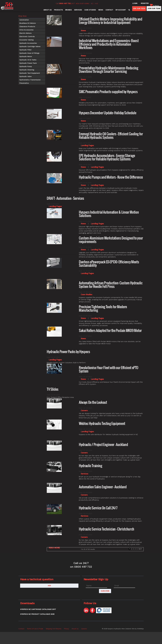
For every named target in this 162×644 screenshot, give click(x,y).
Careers (84, 410)
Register (145, 3)
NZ (92, 3)
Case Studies (90, 10)
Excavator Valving (26, 40)
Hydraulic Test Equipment (30, 73)
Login (135, 3)
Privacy (66, 629)
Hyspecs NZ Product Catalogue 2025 (37, 614)
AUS (96, 3)
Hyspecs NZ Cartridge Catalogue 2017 (38, 609)
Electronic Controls (27, 37)
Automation (24, 20)
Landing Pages (87, 145)
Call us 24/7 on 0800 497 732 (81, 565)
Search (129, 10)
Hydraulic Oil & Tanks (28, 60)
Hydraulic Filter (26, 50)
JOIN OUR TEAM (154, 8)
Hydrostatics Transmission (30, 80)
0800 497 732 (65, 3)
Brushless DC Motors (28, 23)
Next (140, 549)
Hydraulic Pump (26, 66)
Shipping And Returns (54, 629)
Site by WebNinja (138, 629)
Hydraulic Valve (26, 76)
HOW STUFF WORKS (83, 3)
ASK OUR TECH (139, 8)
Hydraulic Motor (26, 56)
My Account (121, 10)
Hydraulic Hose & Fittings (29, 53)
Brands (68, 10)
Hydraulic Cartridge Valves (30, 46)
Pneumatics (24, 83)
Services (78, 10)
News (101, 10)
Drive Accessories (26, 30)
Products (58, 10)
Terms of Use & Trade (35, 629)
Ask (49, 586)
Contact (109, 10)
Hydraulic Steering (27, 70)
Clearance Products (27, 27)
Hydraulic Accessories (28, 43)
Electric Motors (26, 33)
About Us (48, 10)
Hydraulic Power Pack (28, 63)
